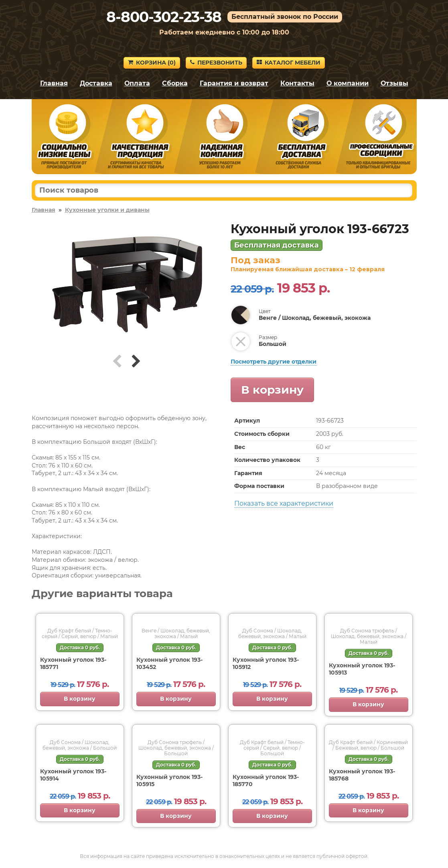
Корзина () (152, 63)
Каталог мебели (289, 63)
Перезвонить (216, 63)
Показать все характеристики (284, 503)
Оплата (137, 83)
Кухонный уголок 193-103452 (169, 663)
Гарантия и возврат (234, 83)
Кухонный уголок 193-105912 (266, 663)
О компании (348, 83)
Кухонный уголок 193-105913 (362, 669)
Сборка (175, 83)
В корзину (272, 390)
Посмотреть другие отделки (274, 362)
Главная (54, 83)
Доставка (96, 83)
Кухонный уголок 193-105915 (169, 781)
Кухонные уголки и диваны (107, 210)
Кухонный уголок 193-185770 (266, 781)
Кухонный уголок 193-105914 (73, 775)
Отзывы (394, 83)
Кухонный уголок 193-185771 (73, 663)
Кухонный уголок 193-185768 (362, 775)
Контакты (297, 83)
